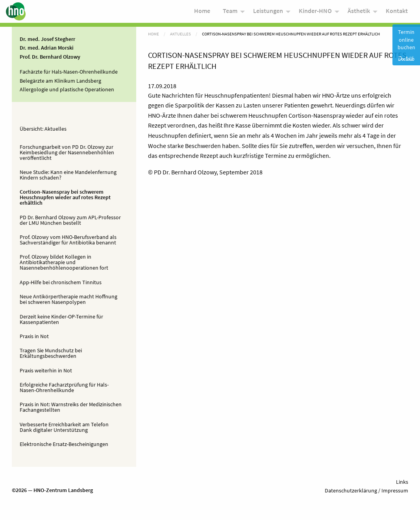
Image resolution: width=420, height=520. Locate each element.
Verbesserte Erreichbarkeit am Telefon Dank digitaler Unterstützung (64, 427)
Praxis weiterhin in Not (46, 370)
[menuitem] (202, 13)
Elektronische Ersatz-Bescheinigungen (64, 444)
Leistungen (268, 13)
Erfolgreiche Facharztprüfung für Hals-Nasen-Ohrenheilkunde (64, 387)
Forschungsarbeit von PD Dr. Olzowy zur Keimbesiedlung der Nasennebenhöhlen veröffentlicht (67, 152)
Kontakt (397, 13)
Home (202, 13)
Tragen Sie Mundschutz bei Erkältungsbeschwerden (51, 353)
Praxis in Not (34, 336)
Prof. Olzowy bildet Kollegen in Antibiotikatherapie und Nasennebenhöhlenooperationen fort (64, 262)
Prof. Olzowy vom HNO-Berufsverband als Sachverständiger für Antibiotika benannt (68, 240)
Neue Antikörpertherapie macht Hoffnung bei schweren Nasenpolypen (68, 299)
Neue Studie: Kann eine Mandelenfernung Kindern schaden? (68, 175)
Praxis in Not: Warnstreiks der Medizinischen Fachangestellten (71, 407)
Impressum (394, 490)
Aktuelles (56, 129)
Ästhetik (359, 13)
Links (402, 482)
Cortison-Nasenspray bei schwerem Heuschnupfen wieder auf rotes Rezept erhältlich (65, 197)
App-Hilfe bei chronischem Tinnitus (61, 282)
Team (230, 13)
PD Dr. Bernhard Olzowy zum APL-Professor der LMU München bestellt (70, 220)
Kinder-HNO (315, 13)
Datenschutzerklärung (351, 490)
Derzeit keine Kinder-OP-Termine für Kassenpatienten (61, 319)
